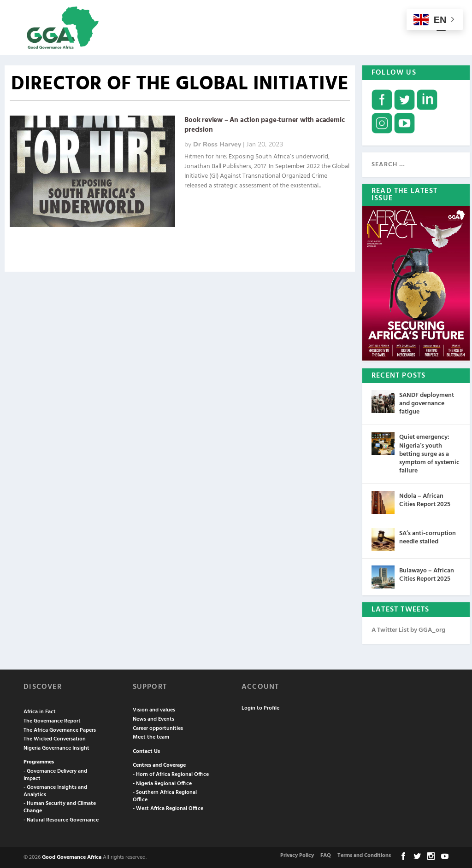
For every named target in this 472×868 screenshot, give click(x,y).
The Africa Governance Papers (60, 729)
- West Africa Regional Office (168, 808)
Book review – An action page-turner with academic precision (264, 124)
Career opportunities (158, 728)
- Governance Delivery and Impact (55, 774)
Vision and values (154, 709)
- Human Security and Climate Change (60, 806)
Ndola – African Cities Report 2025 (425, 499)
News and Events (153, 718)
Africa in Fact (40, 711)
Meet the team (151, 736)
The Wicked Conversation (55, 738)
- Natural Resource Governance (61, 819)
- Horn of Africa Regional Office (171, 774)
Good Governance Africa (72, 856)
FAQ (326, 855)
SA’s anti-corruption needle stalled (428, 537)
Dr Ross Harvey (217, 143)
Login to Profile (260, 707)
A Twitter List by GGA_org (408, 629)
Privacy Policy (297, 855)
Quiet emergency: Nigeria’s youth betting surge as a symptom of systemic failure (429, 453)
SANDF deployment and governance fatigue (427, 403)
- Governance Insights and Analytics (55, 790)
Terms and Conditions (364, 855)
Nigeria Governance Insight (56, 747)
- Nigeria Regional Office (162, 783)
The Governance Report (52, 720)
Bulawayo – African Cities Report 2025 (427, 574)
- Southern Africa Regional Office (165, 795)
